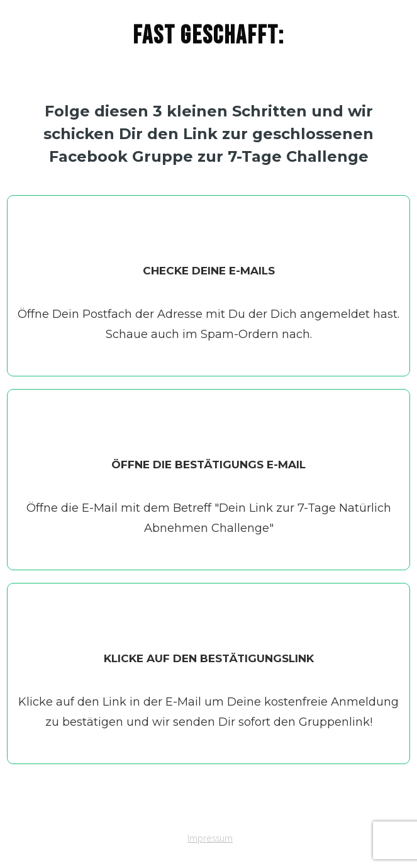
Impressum (210, 838)
